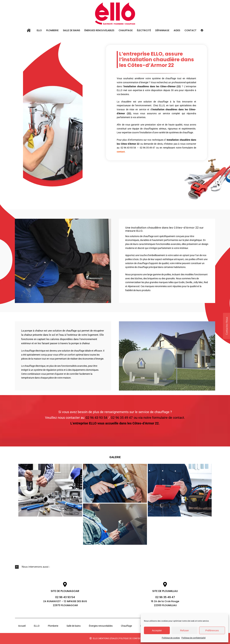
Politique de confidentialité (193, 638)
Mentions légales (108, 638)
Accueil (22, 626)
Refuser (185, 630)
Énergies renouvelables (101, 626)
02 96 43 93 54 (128, 148)
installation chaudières (136, 86)
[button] (115, 567)
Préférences (212, 630)
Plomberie (53, 626)
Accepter (157, 630)
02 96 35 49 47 (147, 148)
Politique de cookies (171, 638)
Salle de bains (74, 626)
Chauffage (126, 626)
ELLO (37, 626)
